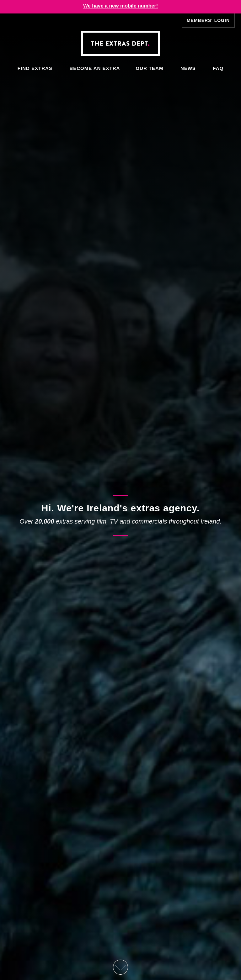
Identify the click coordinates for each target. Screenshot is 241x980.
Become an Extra (95, 68)
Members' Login (208, 20)
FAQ (218, 68)
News (188, 68)
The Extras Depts (120, 44)
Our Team (149, 68)
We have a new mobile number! (120, 6)
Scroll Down (120, 967)
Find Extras (35, 68)
